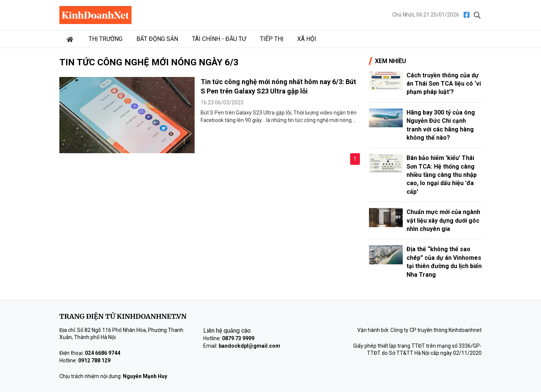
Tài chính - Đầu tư (219, 39)
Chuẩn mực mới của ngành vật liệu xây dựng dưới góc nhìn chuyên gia (443, 220)
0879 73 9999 (238, 338)
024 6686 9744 (103, 353)
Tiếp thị (272, 39)
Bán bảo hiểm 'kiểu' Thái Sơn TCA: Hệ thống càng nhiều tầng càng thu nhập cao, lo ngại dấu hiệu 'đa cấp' (442, 175)
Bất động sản (157, 39)
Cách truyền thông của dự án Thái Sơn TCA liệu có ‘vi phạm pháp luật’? (444, 84)
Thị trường (106, 39)
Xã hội (307, 39)
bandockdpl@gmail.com (249, 346)
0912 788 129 (94, 360)
